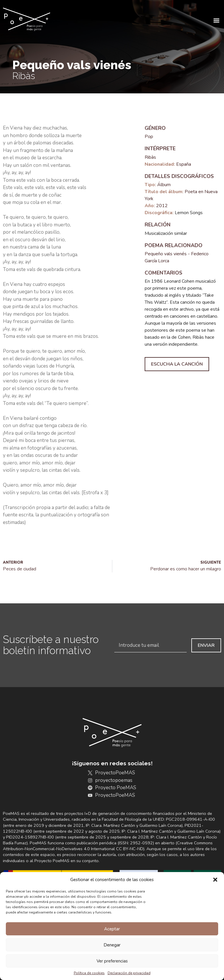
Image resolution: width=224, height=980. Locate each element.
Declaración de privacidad (129, 973)
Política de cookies (89, 973)
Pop (149, 137)
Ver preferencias (112, 961)
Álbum (164, 185)
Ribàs (150, 157)
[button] (215, 880)
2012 (162, 206)
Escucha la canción (177, 364)
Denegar (112, 945)
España (184, 164)
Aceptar (112, 929)
